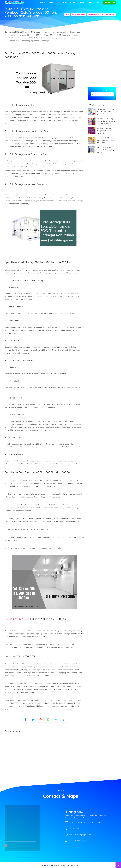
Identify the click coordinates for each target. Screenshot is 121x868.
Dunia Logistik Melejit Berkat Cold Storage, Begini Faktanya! (106, 150)
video (82, 3)
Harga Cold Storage (17, 619)
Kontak (98, 3)
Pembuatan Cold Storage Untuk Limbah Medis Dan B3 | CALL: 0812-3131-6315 (106, 121)
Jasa (59, 3)
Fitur (65, 3)
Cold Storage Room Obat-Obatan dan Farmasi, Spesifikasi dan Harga (105, 112)
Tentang (43, 3)
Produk (51, 3)
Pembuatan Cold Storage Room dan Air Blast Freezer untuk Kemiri (106, 140)
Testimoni (74, 3)
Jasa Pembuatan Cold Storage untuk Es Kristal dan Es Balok (105, 131)
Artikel (90, 3)
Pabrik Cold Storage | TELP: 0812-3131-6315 (66, 865)
